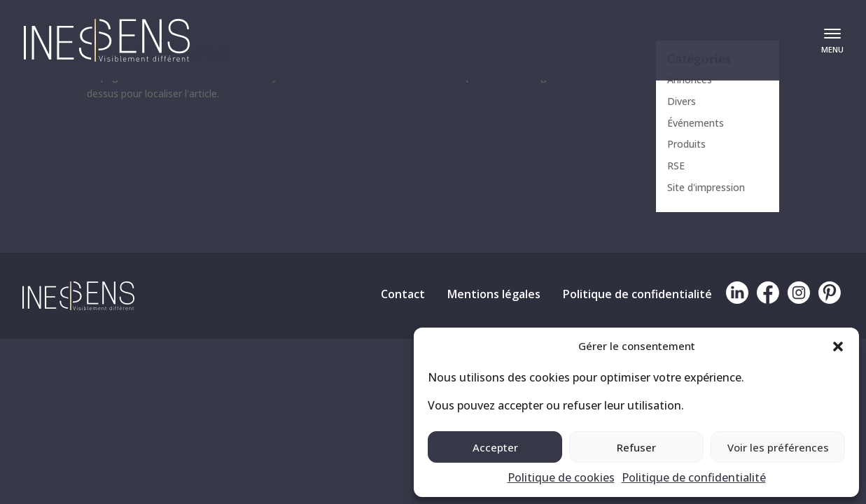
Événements (696, 123)
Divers (682, 101)
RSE (676, 166)
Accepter (495, 447)
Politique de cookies (561, 477)
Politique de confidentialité (694, 477)
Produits (686, 144)
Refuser (636, 447)
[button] (838, 346)
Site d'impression (706, 187)
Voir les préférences (778, 447)
